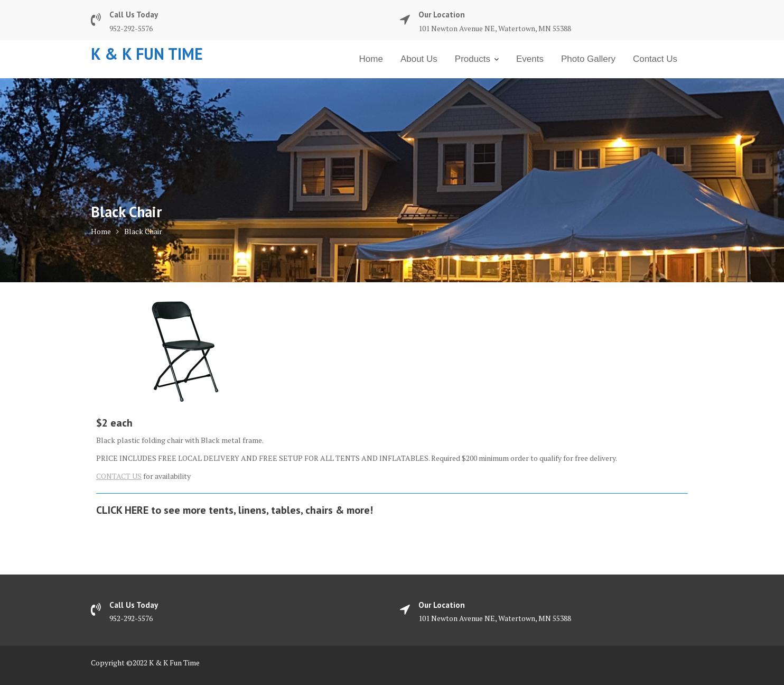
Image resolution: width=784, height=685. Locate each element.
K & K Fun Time (147, 54)
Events (530, 59)
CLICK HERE (122, 510)
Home (371, 59)
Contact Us (655, 59)
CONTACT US (119, 476)
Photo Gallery (588, 59)
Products (473, 59)
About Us (419, 59)
